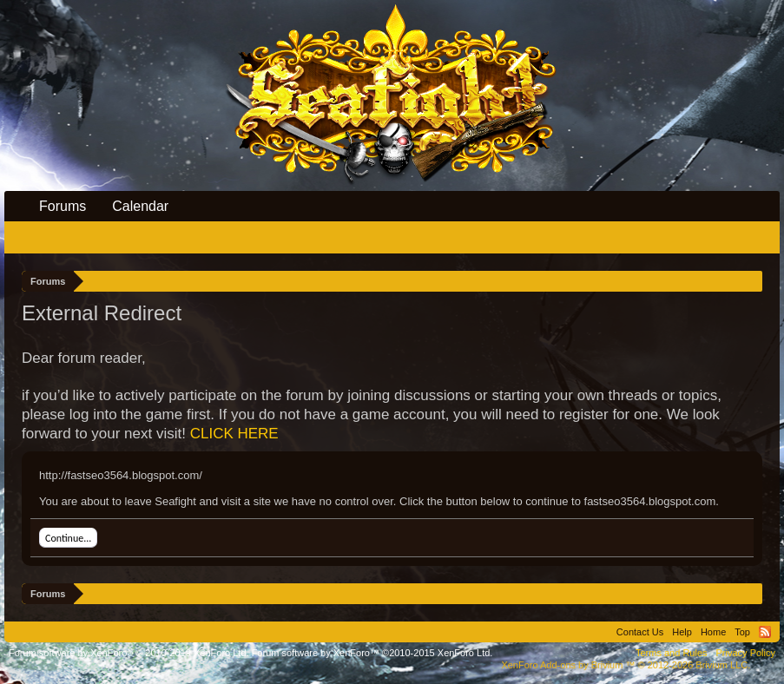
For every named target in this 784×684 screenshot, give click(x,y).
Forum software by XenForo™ (372, 653)
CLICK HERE (234, 434)
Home (713, 632)
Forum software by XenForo (129, 653)
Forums (63, 206)
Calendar (140, 206)
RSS (765, 632)
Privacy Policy (746, 653)
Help (682, 632)
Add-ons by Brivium (626, 665)
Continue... (68, 538)
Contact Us (640, 632)
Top (742, 632)
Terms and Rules (672, 653)
